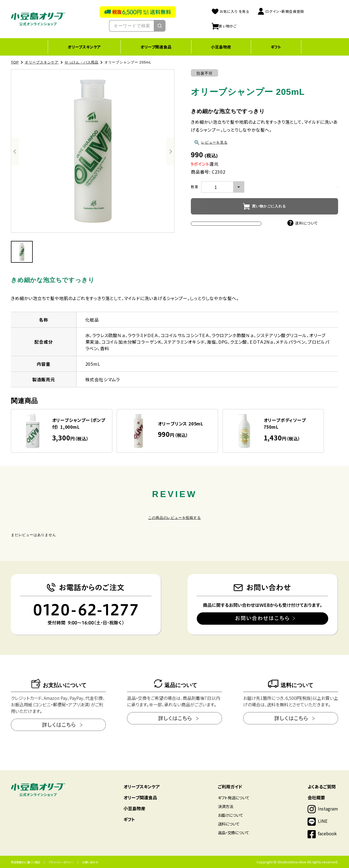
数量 (195, 187)
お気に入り (231, 11)
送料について (303, 223)
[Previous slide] (15, 152)
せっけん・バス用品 (82, 62)
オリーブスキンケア (84, 47)
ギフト (276, 47)
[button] (22, 252)
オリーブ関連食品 (156, 47)
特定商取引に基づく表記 (25, 862)
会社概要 (316, 797)
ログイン (281, 11)
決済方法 (225, 806)
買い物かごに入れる (269, 206)
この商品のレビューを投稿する (174, 518)
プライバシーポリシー (61, 862)
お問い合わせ (90, 862)
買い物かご (224, 26)
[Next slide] (170, 152)
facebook (327, 833)
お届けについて (231, 815)
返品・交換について (234, 832)
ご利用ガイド (230, 787)
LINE (323, 821)
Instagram (328, 809)
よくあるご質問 (322, 787)
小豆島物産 (221, 47)
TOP (15, 62)
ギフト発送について (234, 798)
